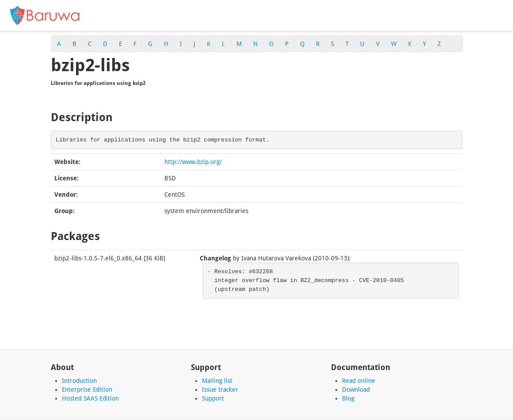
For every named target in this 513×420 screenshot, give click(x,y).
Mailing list (217, 381)
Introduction (79, 381)
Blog (348, 398)
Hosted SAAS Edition (90, 398)
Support (213, 398)
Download (356, 389)
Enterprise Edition (87, 389)
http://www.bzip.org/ (193, 162)
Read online (359, 381)
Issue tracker (220, 389)
